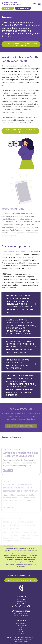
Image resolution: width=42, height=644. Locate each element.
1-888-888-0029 (21, 602)
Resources (21, 633)
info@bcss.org (21, 603)
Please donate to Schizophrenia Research (21, 44)
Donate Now (23, 8)
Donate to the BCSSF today (21, 426)
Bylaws (26, 642)
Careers (21, 631)
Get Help (8, 8)
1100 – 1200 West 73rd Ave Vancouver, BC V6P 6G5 (21, 615)
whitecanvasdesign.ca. (28, 637)
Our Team (21, 629)
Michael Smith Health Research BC (20, 131)
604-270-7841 (21, 600)
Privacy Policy (18, 642)
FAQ (21, 627)
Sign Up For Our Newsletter (21, 580)
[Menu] (37, 4)
